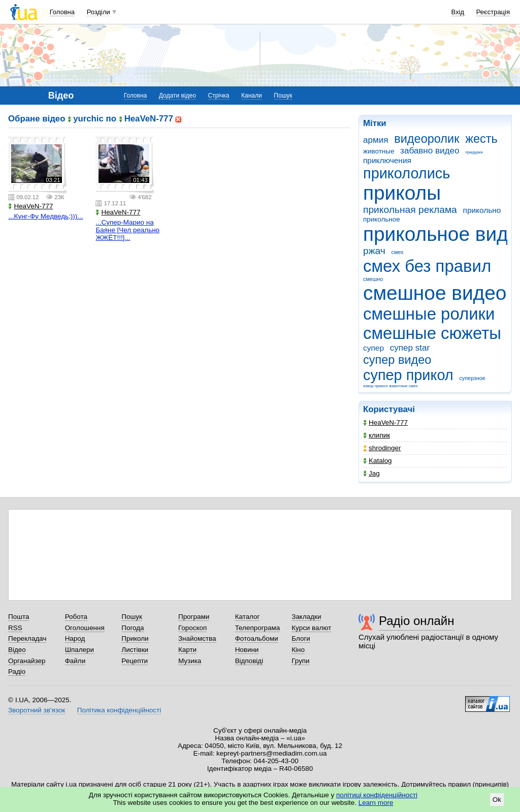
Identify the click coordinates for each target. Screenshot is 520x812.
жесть (481, 139)
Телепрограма (258, 628)
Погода (133, 628)
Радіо (17, 672)
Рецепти (135, 661)
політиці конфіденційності (377, 795)
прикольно (482, 210)
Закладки (306, 617)
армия (376, 140)
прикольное (382, 219)
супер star (410, 348)
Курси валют (311, 628)
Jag (371, 473)
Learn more (376, 803)
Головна (62, 12)
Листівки (135, 650)
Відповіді (249, 661)
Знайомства (197, 638)
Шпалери (79, 650)
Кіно (298, 650)
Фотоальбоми (257, 638)
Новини (247, 650)
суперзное (472, 378)
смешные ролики (429, 314)
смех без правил (427, 266)
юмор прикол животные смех (391, 386)
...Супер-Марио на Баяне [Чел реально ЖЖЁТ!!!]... (127, 230)
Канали (252, 96)
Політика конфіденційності (119, 710)
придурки (474, 152)
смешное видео (435, 293)
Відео (17, 650)
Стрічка (218, 96)
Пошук (283, 96)
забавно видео (430, 151)
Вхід (458, 12)
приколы (402, 193)
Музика (190, 661)
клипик (377, 435)
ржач (374, 251)
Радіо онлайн (417, 621)
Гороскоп (192, 628)
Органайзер (27, 661)
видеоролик (427, 139)
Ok (497, 800)
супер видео (397, 360)
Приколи (135, 638)
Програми (194, 617)
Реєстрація (493, 12)
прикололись (407, 173)
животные (379, 151)
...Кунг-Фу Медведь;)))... (45, 216)
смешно (373, 279)
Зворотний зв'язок (37, 710)
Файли (75, 661)
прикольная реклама (410, 210)
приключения (387, 160)
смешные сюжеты (432, 333)
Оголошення (85, 628)
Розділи (99, 12)
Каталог (248, 617)
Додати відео (177, 96)
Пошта (19, 617)
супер (373, 348)
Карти (187, 650)
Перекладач (27, 638)
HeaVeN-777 (385, 423)
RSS (15, 628)
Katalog (378, 461)
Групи (300, 661)
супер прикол (408, 375)
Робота (76, 617)
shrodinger (382, 448)
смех (398, 252)
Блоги (301, 638)
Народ (75, 638)
